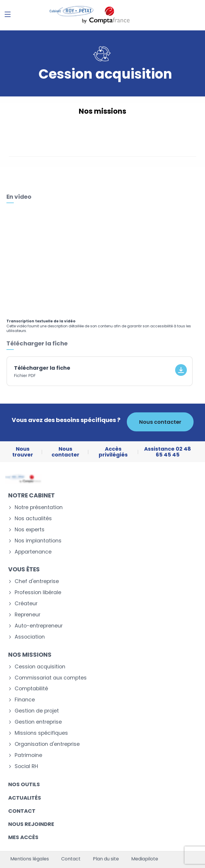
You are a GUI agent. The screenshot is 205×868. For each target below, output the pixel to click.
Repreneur (28, 615)
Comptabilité (31, 689)
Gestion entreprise (38, 722)
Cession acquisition (40, 667)
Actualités (25, 798)
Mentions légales (30, 859)
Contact (22, 811)
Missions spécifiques (41, 733)
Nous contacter (160, 422)
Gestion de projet (37, 711)
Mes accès (23, 837)
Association (30, 637)
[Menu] (8, 14)
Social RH (26, 766)
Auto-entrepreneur (39, 626)
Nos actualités (33, 519)
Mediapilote (145, 859)
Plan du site (106, 859)
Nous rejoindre (31, 824)
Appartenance (33, 552)
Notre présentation (39, 508)
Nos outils (24, 784)
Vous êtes (24, 569)
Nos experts (30, 530)
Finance (25, 700)
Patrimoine (28, 755)
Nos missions (30, 655)
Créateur (26, 604)
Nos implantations (38, 541)
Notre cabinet (31, 495)
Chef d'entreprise (37, 581)
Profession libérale (38, 593)
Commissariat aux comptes (51, 678)
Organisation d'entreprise (47, 744)
